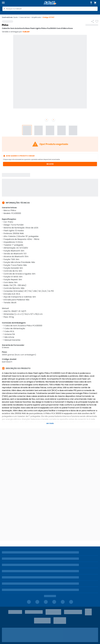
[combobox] (50, 9)
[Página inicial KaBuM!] (50, 3)
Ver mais (50, 423)
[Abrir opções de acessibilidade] (91, 3)
